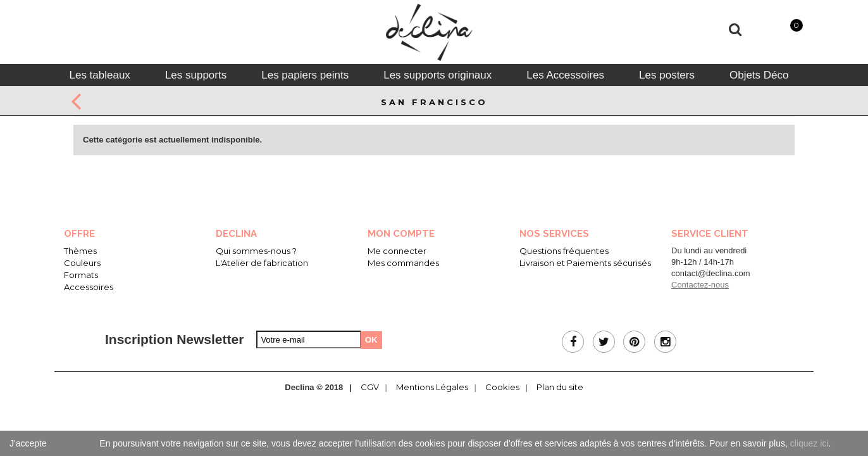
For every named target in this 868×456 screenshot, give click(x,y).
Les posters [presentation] (667, 75)
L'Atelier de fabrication (262, 263)
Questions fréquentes (564, 251)
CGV (370, 387)
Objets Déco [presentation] (759, 75)
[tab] (99, 75)
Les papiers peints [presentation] (305, 75)
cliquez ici (809, 443)
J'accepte (28, 443)
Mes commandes (403, 263)
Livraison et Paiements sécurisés (585, 263)
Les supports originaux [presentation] (437, 75)
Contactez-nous (700, 285)
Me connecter (397, 251)
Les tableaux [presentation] (99, 75)
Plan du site (560, 387)
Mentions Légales (432, 387)
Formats (81, 275)
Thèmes (80, 251)
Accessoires (89, 287)
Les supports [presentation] (196, 75)
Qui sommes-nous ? (256, 251)
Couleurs (82, 263)
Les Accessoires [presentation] (565, 75)
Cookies (502, 387)
